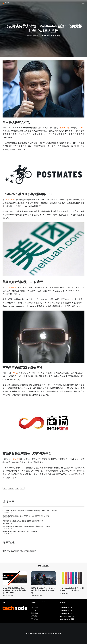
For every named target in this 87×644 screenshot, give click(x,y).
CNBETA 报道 (11, 287)
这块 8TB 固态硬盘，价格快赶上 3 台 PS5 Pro (20, 532)
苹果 (17, 488)
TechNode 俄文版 (66, 610)
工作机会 (34, 619)
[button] (83, 3)
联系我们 (31, 551)
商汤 (5, 488)
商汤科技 (17, 459)
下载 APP (35, 607)
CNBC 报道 (9, 200)
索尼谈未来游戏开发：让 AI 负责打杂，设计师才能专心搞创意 (26, 516)
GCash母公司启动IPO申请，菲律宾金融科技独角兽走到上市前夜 (27, 526)
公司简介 (34, 610)
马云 (81, 128)
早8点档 (50, 36)
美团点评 (11, 488)
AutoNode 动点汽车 (67, 616)
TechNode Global (66, 613)
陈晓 (59, 36)
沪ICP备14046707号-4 (54, 634)
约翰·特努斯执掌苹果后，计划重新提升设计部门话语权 (23, 521)
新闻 (45, 36)
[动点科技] (6, 3)
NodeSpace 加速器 (67, 619)
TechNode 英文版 (66, 607)
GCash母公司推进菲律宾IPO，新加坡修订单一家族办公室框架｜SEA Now (30, 511)
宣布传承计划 (65, 128)
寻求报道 (34, 613)
